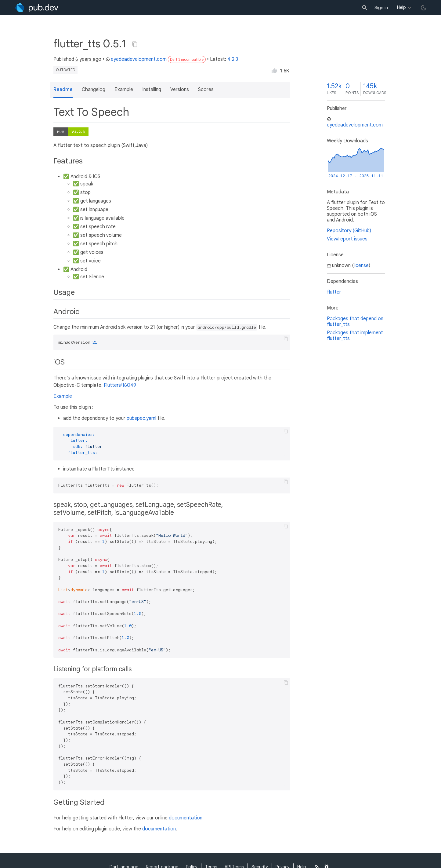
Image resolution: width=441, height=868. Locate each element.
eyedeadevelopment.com (136, 59)
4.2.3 (233, 59)
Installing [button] (152, 90)
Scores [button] (206, 90)
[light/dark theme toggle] (424, 8)
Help (401, 7)
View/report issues (347, 239)
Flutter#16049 (120, 385)
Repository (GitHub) (349, 231)
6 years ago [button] (88, 59)
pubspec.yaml (141, 418)
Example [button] (124, 90)
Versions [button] (180, 90)
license (361, 266)
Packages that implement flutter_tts (355, 336)
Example (63, 396)
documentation (186, 818)
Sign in (381, 8)
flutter (334, 292)
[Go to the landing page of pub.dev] (37, 8)
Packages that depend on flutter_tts (355, 322)
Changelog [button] (94, 90)
